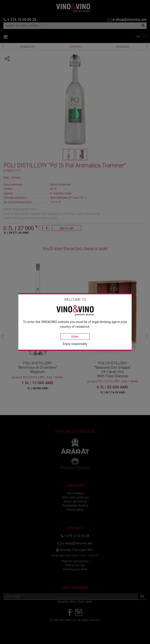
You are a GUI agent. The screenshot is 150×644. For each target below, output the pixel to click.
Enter (75, 336)
